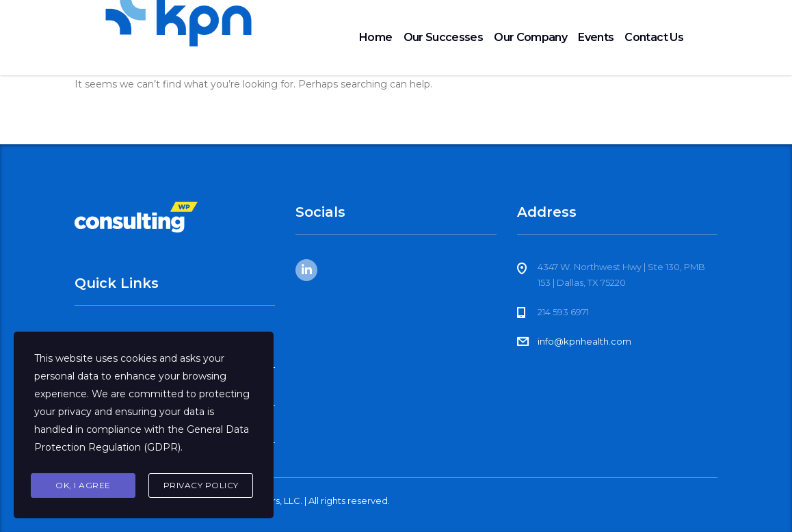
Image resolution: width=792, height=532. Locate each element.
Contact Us (654, 37)
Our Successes (444, 37)
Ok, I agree (83, 485)
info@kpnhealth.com (584, 341)
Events (596, 37)
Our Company (530, 37)
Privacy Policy (201, 485)
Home (375, 37)
